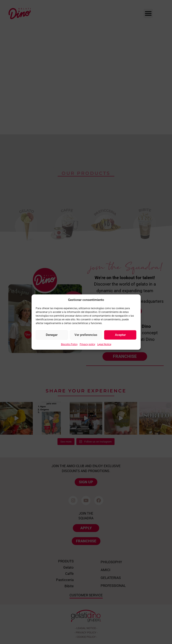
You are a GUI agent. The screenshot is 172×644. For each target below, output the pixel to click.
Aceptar (120, 335)
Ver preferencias (86, 335)
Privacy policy (87, 344)
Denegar (52, 335)
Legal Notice (104, 344)
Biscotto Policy (69, 344)
